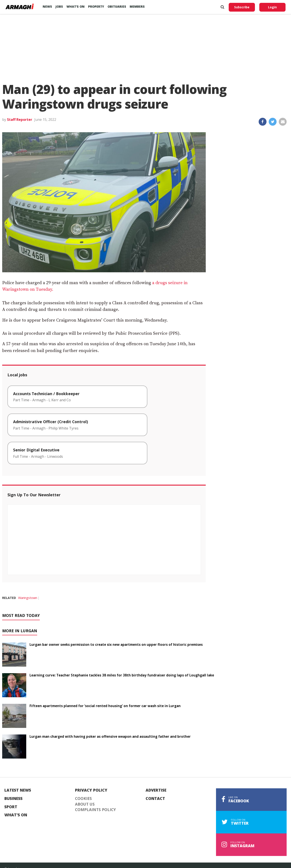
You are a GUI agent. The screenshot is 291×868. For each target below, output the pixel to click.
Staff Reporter (20, 120)
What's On (16, 815)
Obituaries (117, 6)
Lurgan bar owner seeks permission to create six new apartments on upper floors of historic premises (116, 644)
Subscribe (242, 7)
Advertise (156, 790)
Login (272, 7)
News (47, 6)
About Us (85, 804)
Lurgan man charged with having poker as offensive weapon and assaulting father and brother (110, 736)
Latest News (18, 790)
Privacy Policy (91, 790)
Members (137, 6)
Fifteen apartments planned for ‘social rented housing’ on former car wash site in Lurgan (105, 706)
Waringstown (28, 598)
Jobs (59, 6)
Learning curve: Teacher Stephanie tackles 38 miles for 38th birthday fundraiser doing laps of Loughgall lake (122, 675)
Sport (11, 807)
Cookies (83, 799)
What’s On (76, 6)
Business (13, 799)
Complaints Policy (95, 810)
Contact (155, 799)
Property (96, 6)
